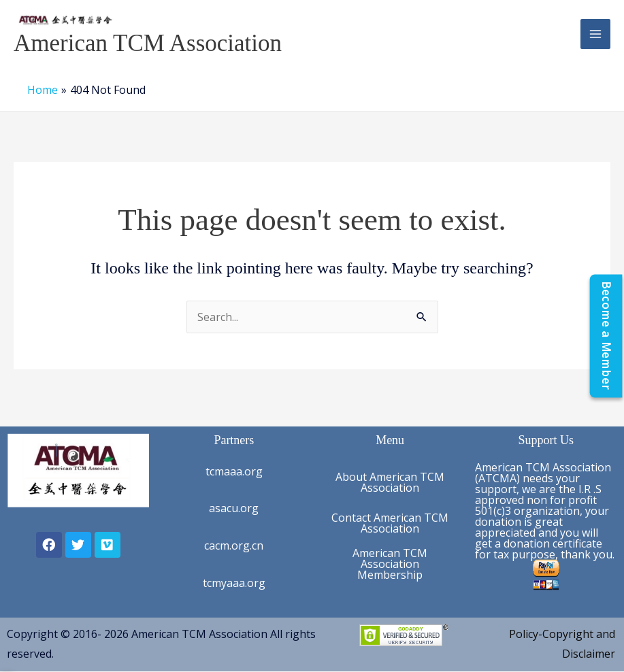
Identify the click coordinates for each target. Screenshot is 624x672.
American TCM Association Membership (390, 564)
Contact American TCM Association (390, 523)
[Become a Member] (606, 336)
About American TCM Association (390, 482)
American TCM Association (148, 43)
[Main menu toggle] (595, 34)
